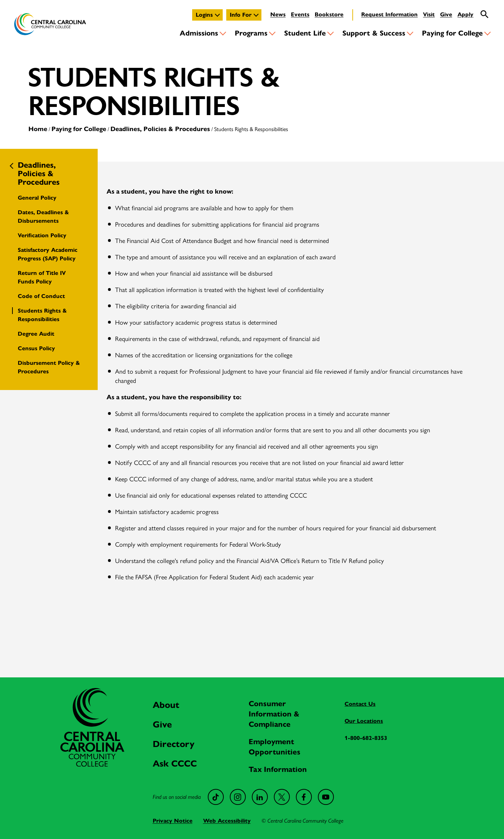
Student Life (305, 33)
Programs (251, 33)
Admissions (199, 33)
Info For (241, 15)
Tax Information (278, 769)
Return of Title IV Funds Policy (42, 277)
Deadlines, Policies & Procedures (160, 129)
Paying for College (452, 33)
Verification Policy (42, 235)
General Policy (37, 198)
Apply (465, 14)
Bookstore (329, 14)
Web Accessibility (227, 821)
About (166, 705)
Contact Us (360, 704)
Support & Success (374, 33)
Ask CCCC (175, 764)
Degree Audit (36, 334)
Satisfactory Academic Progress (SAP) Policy (48, 254)
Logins (204, 15)
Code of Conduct (41, 296)
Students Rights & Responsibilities (42, 315)
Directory (174, 744)
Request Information (389, 14)
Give (446, 14)
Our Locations (364, 721)
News (278, 14)
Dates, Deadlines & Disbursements (43, 216)
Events (300, 14)
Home (38, 129)
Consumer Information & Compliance (274, 714)
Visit (429, 14)
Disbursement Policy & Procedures (49, 367)
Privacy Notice (173, 821)
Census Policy (36, 348)
